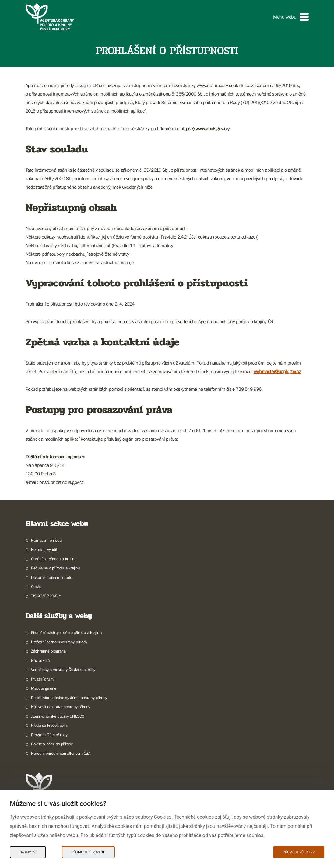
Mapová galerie (44, 688)
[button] (291, 17)
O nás (36, 586)
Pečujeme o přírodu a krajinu (56, 568)
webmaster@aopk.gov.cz (277, 371)
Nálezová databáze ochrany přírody (61, 707)
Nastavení (28, 852)
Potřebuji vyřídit (44, 549)
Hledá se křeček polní (49, 725)
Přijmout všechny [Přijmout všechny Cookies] (299, 852)
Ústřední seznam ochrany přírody (59, 642)
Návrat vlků (40, 660)
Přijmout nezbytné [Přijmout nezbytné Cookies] (88, 852)
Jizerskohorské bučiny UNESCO (58, 716)
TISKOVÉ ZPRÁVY (46, 596)
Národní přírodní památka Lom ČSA (61, 753)
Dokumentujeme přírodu (52, 577)
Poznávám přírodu (46, 540)
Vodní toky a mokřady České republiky (63, 670)
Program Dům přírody (49, 735)
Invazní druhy (43, 679)
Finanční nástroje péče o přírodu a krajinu (66, 632)
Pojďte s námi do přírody (52, 744)
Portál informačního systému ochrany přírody (69, 698)
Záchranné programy (49, 651)
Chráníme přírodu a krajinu (54, 559)
